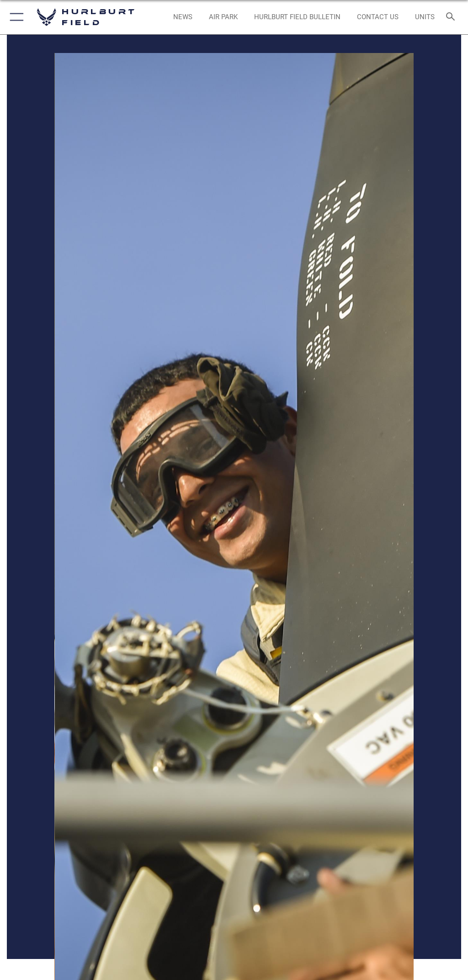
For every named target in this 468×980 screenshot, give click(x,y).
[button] (15, 17)
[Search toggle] (452, 17)
